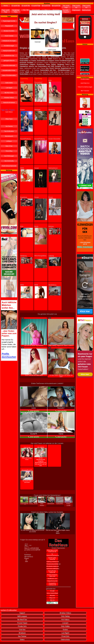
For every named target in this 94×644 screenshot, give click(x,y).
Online (38, 33)
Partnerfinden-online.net (52, 572)
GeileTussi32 (52, 50)
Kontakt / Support (66, 11)
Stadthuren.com (52, 579)
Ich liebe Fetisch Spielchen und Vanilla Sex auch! (61, 362)
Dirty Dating (65, 616)
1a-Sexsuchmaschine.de (52, 555)
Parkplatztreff (9, 26)
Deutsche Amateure (9, 103)
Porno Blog (9, 151)
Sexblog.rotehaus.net (52, 562)
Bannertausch (9, 136)
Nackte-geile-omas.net (52, 559)
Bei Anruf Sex (22, 620)
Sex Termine (9, 126)
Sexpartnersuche (52, 581)
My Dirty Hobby (9, 93)
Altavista (52, 595)
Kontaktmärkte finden (9, 70)
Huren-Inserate (9, 36)
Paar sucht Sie (76, 7)
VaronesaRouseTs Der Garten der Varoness (27, 476)
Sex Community (9, 161)
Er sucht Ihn (26, 6)
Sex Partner (22, 636)
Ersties (65, 630)
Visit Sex (22, 630)
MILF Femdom (85, 91)
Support (22, 613)
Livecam (65, 623)
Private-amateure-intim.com (52, 576)
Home (6, 6)
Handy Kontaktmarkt (9, 51)
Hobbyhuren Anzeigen (9, 41)
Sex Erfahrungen (9, 156)
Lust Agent (9, 88)
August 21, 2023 (26, 560)
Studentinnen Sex (9, 56)
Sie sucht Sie (56, 6)
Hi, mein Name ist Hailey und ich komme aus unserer (33, 523)
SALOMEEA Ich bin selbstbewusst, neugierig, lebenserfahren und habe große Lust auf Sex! (41, 456)
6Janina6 (38, 42)
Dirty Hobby (65, 626)
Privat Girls (65, 636)
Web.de (52, 600)
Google (52, 591)
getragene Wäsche (9, 61)
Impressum (76, 10)
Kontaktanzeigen (9, 46)
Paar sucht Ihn (86, 7)
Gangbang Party (16, 11)
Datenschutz (86, 10)
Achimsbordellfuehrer (52, 569)
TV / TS (26, 10)
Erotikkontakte (85, 79)
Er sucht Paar (36, 6)
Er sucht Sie (16, 6)
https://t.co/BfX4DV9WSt (26, 548)
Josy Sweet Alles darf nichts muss (27, 453)
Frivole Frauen (22, 623)
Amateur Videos (9, 98)
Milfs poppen (22, 616)
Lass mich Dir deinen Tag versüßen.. (34, 332)
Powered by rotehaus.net (52, 584)
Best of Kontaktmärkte (9, 75)
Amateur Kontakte (9, 31)
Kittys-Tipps (9, 119)
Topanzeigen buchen (9, 21)
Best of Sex (9, 146)
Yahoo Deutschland (52, 593)
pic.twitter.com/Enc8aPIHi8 (26, 550)
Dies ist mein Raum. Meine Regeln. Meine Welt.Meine (58, 524)
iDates (22, 640)
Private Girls (22, 626)
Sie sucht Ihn (46, 6)
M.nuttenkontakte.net (52, 566)
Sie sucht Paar (66, 7)
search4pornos (85, 83)
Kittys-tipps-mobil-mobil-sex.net (52, 551)
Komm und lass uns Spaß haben (34, 361)
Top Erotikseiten (9, 131)
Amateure (22, 633)
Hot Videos (65, 620)
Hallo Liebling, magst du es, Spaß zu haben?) (61, 332)
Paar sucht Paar (6, 11)
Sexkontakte (9, 83)
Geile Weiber (9, 112)
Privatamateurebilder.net (52, 564)
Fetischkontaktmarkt (9, 65)
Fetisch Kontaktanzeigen (85, 87)
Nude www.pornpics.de (9, 166)
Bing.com (52, 598)
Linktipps (9, 141)
